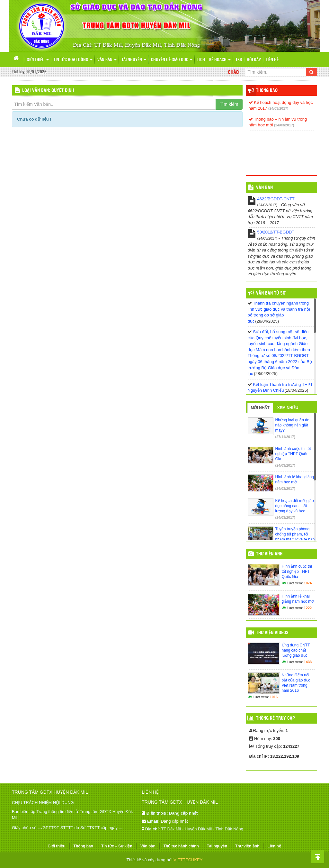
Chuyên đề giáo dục (172, 60)
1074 (308, 583)
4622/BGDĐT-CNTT (276, 199)
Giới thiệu (38, 60)
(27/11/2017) (285, 437)
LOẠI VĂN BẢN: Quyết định (48, 91)
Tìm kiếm (229, 104)
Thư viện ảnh (269, 554)
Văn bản (107, 60)
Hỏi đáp (254, 60)
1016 (274, 697)
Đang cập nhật (174, 821)
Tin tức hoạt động (73, 60)
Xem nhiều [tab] (288, 408)
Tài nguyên (134, 60)
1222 (308, 608)
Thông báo (267, 91)
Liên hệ (272, 60)
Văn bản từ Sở (271, 293)
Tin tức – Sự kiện (117, 846)
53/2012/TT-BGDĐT (276, 232)
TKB (239, 60)
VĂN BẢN (264, 188)
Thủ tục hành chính (181, 846)
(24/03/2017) (278, 108)
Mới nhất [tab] (260, 408)
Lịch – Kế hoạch (214, 60)
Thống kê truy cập (276, 718)
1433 (308, 662)
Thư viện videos (272, 633)
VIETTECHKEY (188, 860)
